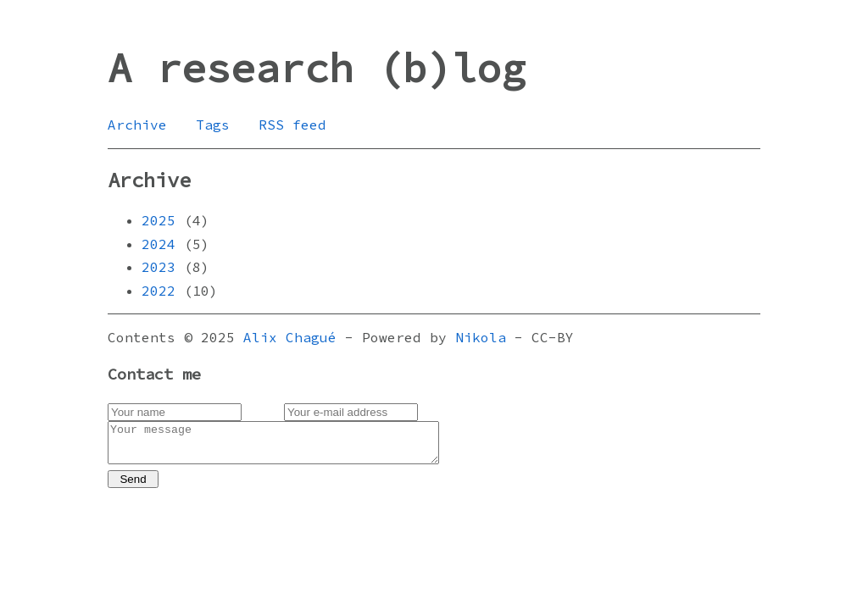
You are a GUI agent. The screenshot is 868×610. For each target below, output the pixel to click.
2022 (159, 291)
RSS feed (292, 125)
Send (133, 487)
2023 (159, 267)
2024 (159, 244)
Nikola (481, 337)
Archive (137, 125)
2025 (159, 220)
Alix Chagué (290, 337)
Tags (213, 125)
